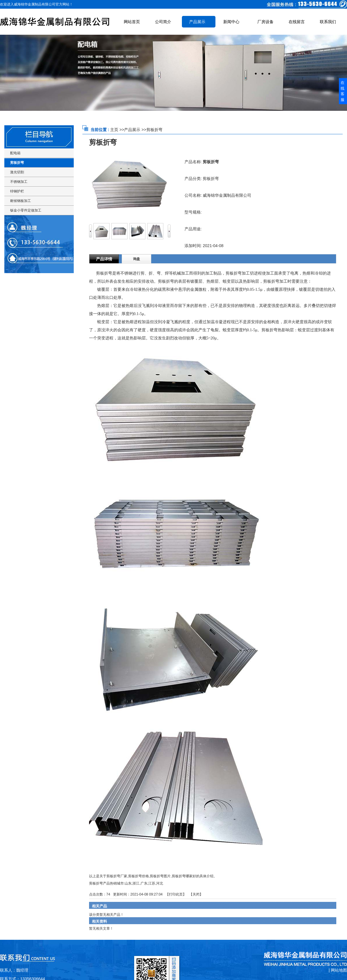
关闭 (196, 894)
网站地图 (339, 970)
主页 (114, 130)
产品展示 (132, 130)
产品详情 (104, 259)
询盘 (136, 259)
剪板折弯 (154, 130)
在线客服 (343, 91)
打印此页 (176, 894)
